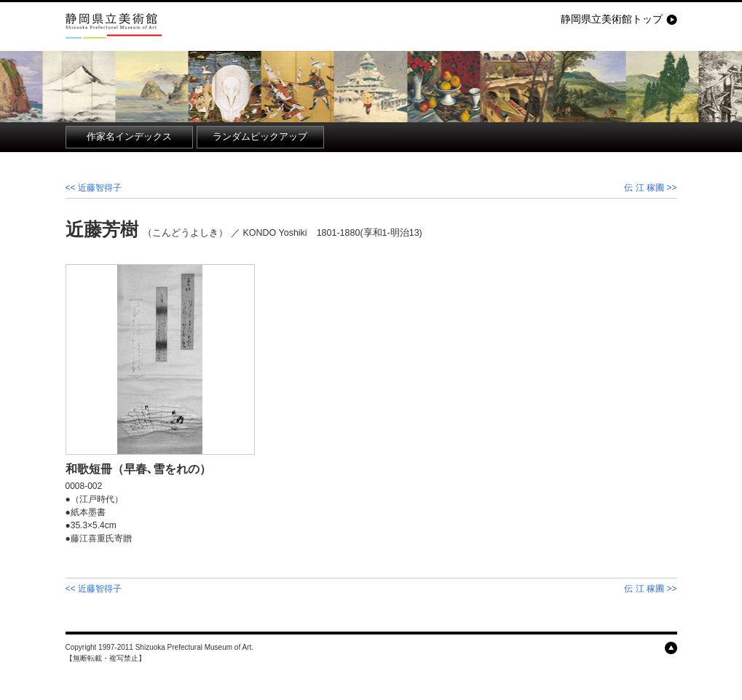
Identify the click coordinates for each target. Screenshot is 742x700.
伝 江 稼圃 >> (650, 188)
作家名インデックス (129, 137)
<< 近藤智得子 (94, 188)
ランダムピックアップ (260, 137)
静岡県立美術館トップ (612, 19)
